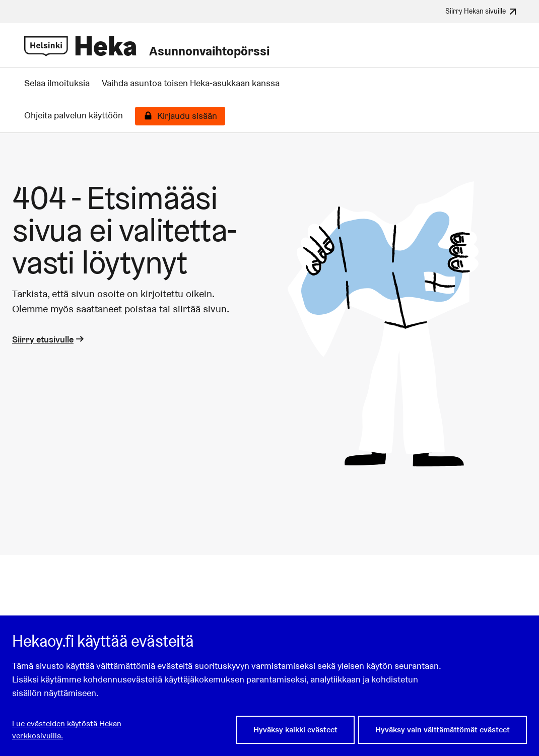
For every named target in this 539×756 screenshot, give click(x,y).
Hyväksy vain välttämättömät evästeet (443, 730)
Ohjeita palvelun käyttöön (74, 115)
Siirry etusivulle (49, 339)
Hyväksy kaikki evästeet (295, 730)
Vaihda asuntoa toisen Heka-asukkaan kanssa (191, 83)
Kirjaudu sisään (187, 116)
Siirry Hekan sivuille (482, 12)
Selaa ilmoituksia (57, 83)
